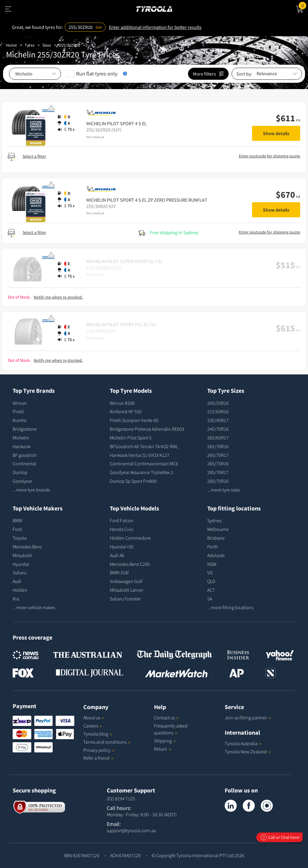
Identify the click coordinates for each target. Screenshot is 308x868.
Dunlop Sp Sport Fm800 (133, 481)
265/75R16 (218, 463)
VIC (210, 572)
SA (210, 599)
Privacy (99, 750)
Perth (213, 547)
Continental (25, 463)
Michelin (21, 438)
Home (11, 45)
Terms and (107, 742)
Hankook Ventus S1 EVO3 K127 (140, 455)
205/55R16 (218, 403)
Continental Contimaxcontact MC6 (144, 463)
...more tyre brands (31, 490)
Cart (303, 5)
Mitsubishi (22, 555)
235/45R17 (218, 420)
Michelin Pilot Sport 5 (131, 438)
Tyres (30, 45)
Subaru (20, 572)
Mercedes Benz (27, 547)
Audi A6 (117, 555)
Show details (276, 133)
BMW (17, 520)
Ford (17, 529)
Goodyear (22, 481)
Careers (91, 726)
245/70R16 (218, 429)
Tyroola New (248, 752)
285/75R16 (218, 481)
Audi (17, 581)
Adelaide (216, 555)
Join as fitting (248, 718)
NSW (212, 564)
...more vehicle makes (34, 607)
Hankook (22, 446)
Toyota (20, 538)
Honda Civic (122, 529)
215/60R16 (218, 411)
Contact (166, 718)
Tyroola (98, 734)
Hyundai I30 (122, 547)
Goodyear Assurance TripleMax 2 (142, 472)
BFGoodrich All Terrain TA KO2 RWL (144, 446)
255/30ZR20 (69, 45)
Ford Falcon (122, 520)
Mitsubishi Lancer (127, 590)
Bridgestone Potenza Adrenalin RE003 (147, 429)
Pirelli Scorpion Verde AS (134, 420)
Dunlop (20, 472)
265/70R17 (218, 455)
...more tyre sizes (223, 490)
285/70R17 (218, 472)
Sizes (47, 45)
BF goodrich (25, 455)
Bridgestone (25, 429)
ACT (211, 590)
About (94, 718)
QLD (211, 581)
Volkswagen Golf (126, 581)
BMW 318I (119, 572)
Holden (20, 590)
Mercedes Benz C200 (130, 564)
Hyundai (21, 564)
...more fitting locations (230, 607)
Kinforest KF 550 (126, 411)
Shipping (163, 741)
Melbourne (218, 529)
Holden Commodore (130, 538)
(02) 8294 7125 (121, 798)
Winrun (20, 403)
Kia (16, 599)
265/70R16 (218, 446)
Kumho (20, 420)
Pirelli (18, 411)
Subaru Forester (125, 599)
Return (161, 749)
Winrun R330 (122, 403)
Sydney (214, 520)
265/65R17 (218, 438)
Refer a (99, 758)
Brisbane (216, 538)
